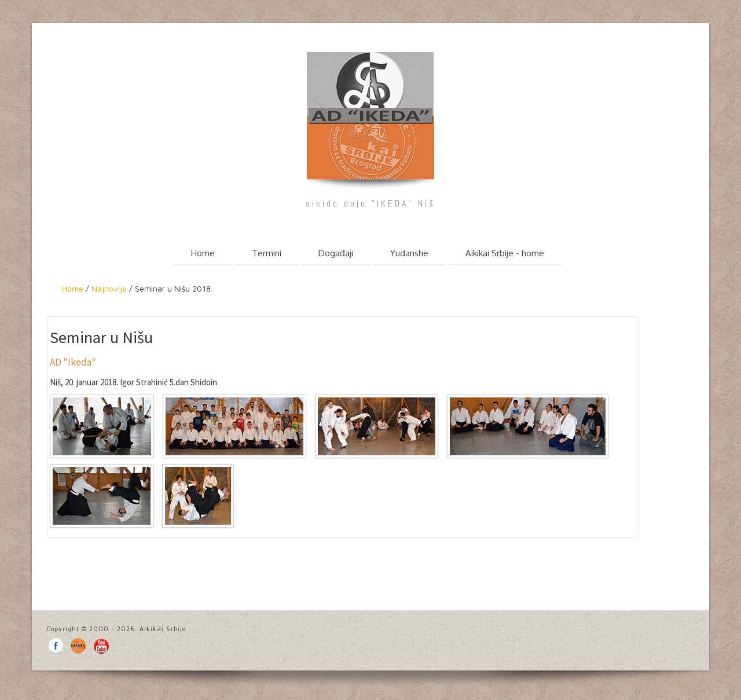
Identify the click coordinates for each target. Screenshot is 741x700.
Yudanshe (409, 253)
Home (203, 253)
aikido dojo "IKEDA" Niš (370, 203)
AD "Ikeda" (73, 362)
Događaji (336, 253)
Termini (267, 253)
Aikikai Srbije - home (505, 253)
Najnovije (108, 288)
